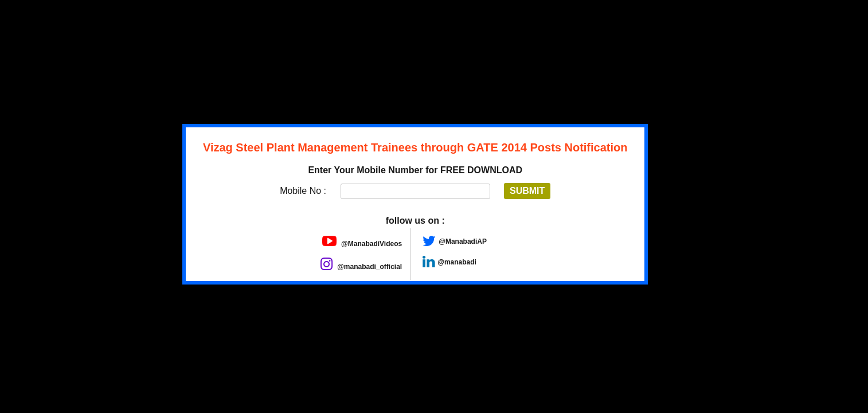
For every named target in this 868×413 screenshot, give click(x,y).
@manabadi (457, 262)
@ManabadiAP (463, 241)
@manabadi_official (361, 267)
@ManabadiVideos (362, 244)
